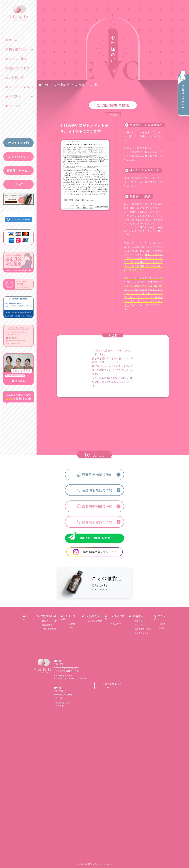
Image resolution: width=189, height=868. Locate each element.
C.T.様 (94, 84)
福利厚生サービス (18, 170)
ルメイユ (139, 625)
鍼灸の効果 (47, 625)
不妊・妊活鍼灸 (49, 629)
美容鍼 (80, 84)
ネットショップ (18, 157)
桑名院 (162, 627)
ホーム (13, 40)
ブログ (18, 184)
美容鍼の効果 (18, 49)
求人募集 (71, 624)
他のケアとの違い (50, 621)
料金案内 (15, 96)
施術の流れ (140, 621)
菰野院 (162, 624)
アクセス (15, 106)
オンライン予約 (18, 143)
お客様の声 (16, 77)
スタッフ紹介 (18, 59)
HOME (46, 84)
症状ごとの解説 (19, 68)
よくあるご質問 (19, 87)
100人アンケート (118, 624)
